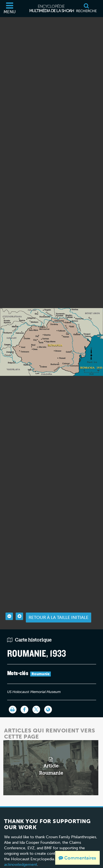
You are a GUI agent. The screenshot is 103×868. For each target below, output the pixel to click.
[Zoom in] (19, 600)
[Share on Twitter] (36, 694)
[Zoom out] (9, 600)
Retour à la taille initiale (59, 601)
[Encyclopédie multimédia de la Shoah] (52, 9)
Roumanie (41, 658)
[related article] (51, 752)
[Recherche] (86, 9)
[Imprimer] (13, 694)
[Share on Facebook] (24, 694)
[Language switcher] (48, 694)
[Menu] (10, 9)
